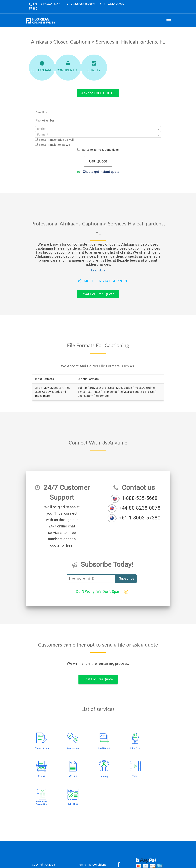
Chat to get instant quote (98, 172)
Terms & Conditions (106, 150)
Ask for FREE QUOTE (98, 93)
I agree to (100, 150)
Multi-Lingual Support (103, 281)
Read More (98, 270)
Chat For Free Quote (98, 294)
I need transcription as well (54, 140)
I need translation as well (53, 145)
